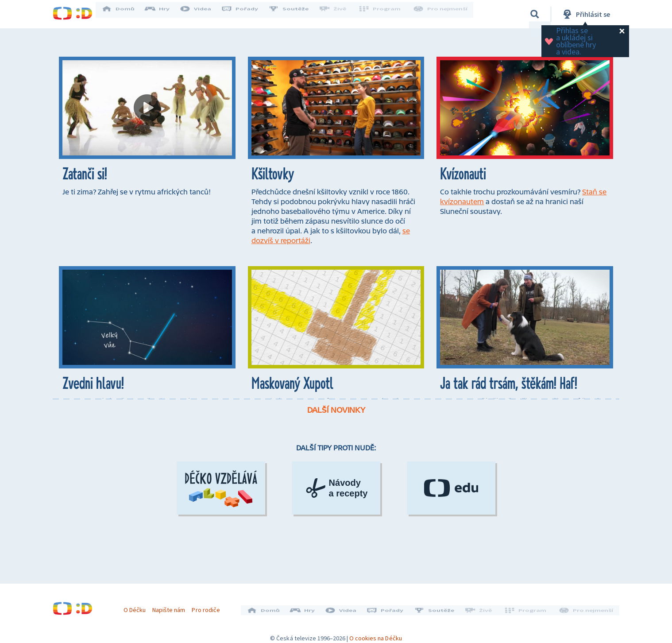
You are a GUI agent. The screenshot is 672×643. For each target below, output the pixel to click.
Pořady (246, 14)
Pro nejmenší (441, 14)
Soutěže (294, 14)
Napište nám (172, 607)
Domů (124, 14)
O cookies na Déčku (376, 632)
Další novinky (336, 460)
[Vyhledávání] (535, 14)
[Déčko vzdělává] (221, 538)
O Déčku (138, 607)
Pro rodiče (209, 607)
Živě (338, 14)
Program (383, 14)
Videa (201, 14)
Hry (163, 14)
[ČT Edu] (451, 538)
